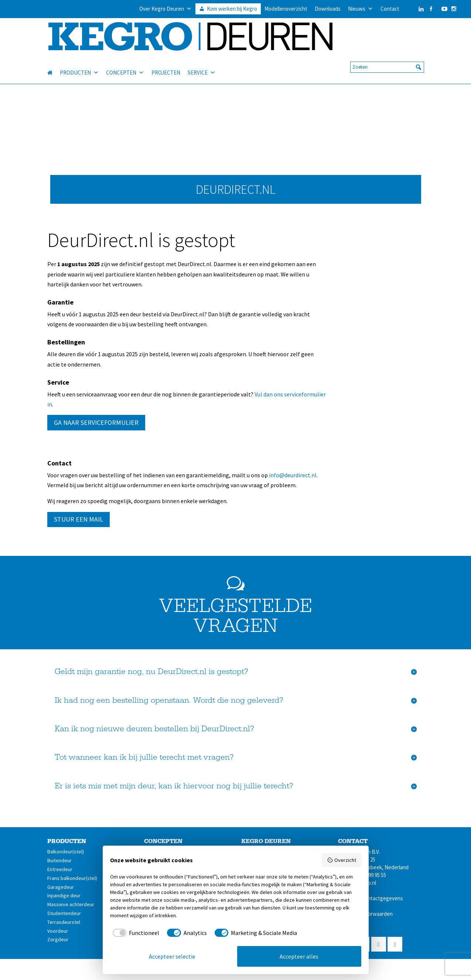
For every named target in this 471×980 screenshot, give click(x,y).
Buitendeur (59, 860)
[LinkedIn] (414, 9)
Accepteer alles (299, 956)
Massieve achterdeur (71, 904)
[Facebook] (431, 9)
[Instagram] (454, 9)
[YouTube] (443, 9)
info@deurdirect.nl (293, 475)
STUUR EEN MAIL (78, 519)
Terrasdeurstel (64, 922)
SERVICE (202, 64)
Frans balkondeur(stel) (72, 878)
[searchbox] (387, 59)
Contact (390, 9)
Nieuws (361, 9)
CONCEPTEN (125, 64)
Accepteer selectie (172, 956)
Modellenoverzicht (286, 9)
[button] (419, 59)
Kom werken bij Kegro (232, 9)
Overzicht (342, 860)
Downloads (328, 9)
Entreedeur (60, 869)
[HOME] (54, 64)
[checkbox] (135, 933)
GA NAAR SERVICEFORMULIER (96, 422)
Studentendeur (64, 913)
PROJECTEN (166, 64)
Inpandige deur (64, 895)
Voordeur (58, 931)
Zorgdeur (58, 939)
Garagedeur (61, 887)
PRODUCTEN (79, 64)
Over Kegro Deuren (165, 9)
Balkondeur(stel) (66, 852)
